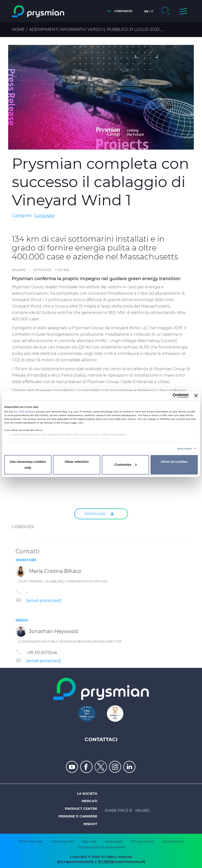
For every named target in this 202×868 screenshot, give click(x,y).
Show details (184, 449)
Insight (90, 824)
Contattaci (101, 739)
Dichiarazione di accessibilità (101, 847)
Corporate (44, 216)
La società (87, 793)
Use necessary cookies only (28, 465)
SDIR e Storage (31, 841)
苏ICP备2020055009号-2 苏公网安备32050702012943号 (101, 862)
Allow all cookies (174, 462)
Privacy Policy (142, 841)
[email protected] (44, 601)
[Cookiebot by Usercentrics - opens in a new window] (167, 396)
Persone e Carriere (78, 816)
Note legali (114, 841)
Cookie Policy (173, 841)
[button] (118, 11)
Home (18, 29)
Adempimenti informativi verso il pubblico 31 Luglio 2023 (94, 29)
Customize (126, 465)
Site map (89, 841)
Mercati (89, 801)
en (146, 11)
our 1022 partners (25, 412)
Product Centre (81, 809)
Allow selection (77, 462)
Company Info (62, 841)
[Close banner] (196, 396)
